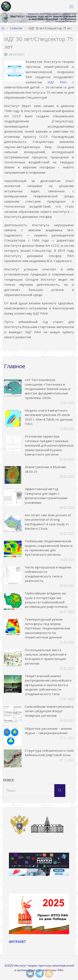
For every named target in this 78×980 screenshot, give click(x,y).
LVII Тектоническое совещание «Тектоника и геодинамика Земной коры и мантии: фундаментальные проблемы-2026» (48, 389)
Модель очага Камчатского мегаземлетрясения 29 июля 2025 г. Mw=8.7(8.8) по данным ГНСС (49, 417)
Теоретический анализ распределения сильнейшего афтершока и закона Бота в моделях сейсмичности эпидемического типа (48, 685)
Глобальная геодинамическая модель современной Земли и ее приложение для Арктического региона (49, 548)
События (16, 28)
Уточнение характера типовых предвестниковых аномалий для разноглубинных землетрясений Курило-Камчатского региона (49, 445)
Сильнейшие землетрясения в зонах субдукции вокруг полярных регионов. (49, 711)
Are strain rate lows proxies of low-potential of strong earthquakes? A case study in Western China (48, 522)
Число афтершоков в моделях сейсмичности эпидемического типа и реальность (48, 574)
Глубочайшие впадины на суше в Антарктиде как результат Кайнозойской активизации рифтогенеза (46, 600)
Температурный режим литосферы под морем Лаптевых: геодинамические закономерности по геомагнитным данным (48, 628)
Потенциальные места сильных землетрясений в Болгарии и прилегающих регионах (46, 657)
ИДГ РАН (57, 82)
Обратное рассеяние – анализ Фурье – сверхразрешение (48, 731)
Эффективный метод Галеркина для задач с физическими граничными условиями (46, 496)
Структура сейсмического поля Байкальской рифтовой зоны (49, 753)
